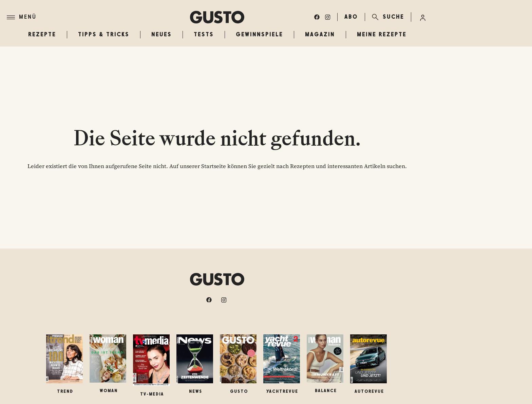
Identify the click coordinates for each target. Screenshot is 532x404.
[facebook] (317, 17)
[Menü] (98, 17)
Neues (161, 34)
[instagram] (328, 17)
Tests (204, 34)
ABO (351, 17)
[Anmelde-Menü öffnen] (423, 17)
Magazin (320, 34)
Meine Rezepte (382, 34)
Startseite (214, 166)
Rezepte (42, 34)
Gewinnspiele (259, 34)
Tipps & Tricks (104, 34)
